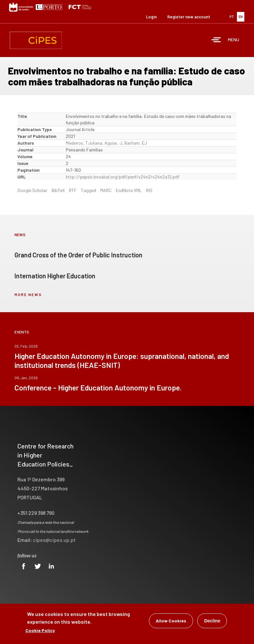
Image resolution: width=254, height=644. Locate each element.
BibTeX (58, 190)
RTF (73, 190)
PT (232, 17)
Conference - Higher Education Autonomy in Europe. (98, 388)
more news (28, 294)
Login (151, 17)
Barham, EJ (136, 143)
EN (241, 17)
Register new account (189, 17)
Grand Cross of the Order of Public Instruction (78, 255)
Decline (212, 621)
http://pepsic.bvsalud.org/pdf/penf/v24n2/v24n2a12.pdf (122, 177)
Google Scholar (32, 190)
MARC (106, 190)
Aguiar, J (113, 143)
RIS (149, 190)
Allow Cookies (171, 621)
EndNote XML (129, 190)
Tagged (88, 190)
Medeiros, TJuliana (84, 143)
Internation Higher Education (55, 276)
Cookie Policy (40, 630)
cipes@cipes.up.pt (54, 540)
